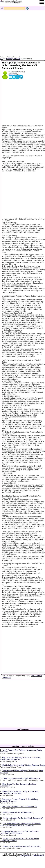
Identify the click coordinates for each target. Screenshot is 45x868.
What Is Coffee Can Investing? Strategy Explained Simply (23, 765)
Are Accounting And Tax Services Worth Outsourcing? (23, 818)
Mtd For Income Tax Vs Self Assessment (18, 812)
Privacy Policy (25, 856)
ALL (1, 59)
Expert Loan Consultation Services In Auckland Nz (22, 846)
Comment (11, 74)
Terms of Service (38, 856)
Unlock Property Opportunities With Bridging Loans (21, 778)
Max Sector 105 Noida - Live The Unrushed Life (20, 807)
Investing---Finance (13, 59)
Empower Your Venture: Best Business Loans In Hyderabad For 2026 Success (19, 832)
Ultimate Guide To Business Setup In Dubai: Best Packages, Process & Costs (19, 792)
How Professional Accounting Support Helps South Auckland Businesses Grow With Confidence (20, 825)
